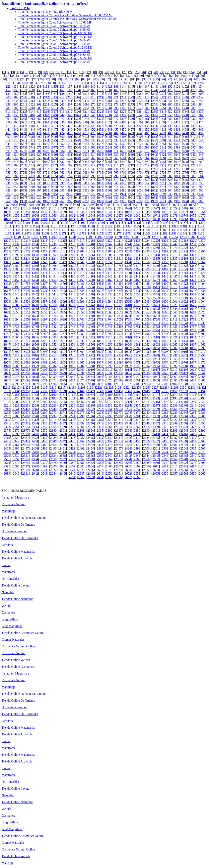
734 (62, 169)
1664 (146, 312)
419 (39, 126)
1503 (81, 287)
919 (85, 194)
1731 (156, 323)
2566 (146, 459)
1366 (35, 266)
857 (8, 187)
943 (70, 198)
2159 (44, 395)
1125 (45, 226)
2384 (91, 431)
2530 (16, 456)
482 (124, 133)
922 (108, 194)
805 (8, 180)
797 (147, 176)
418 (31, 126)
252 (155, 101)
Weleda (6, 606)
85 (96, 79)
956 (170, 198)
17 (88, 72)
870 (108, 187)
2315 (63, 420)
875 (147, 187)
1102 (36, 223)
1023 (118, 208)
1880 (109, 348)
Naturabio (8, 592)
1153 (100, 230)
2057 (118, 377)
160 (47, 90)
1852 (53, 345)
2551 (7, 459)
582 (93, 147)
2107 (174, 384)
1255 (25, 248)
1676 (53, 316)
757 (39, 173)
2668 (137, 477)
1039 (63, 212)
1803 (7, 337)
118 (123, 83)
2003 (26, 370)
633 (85, 155)
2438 (184, 438)
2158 (35, 395)
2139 (63, 391)
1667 (174, 312)
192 (93, 94)
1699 (63, 319)
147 (147, 87)
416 (16, 126)
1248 (165, 244)
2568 (165, 459)
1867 (193, 345)
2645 (63, 474)
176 (170, 90)
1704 (109, 319)
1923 (100, 355)
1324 (53, 259)
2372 (184, 427)
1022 (109, 208)
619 (178, 151)
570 (201, 144)
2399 (26, 434)
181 (8, 94)
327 (131, 112)
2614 (183, 466)
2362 (91, 427)
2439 (193, 438)
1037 (44, 212)
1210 (16, 241)
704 (31, 165)
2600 (53, 466)
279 (162, 104)
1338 (184, 259)
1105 (64, 223)
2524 (165, 452)
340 (31, 115)
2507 (7, 452)
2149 (156, 391)
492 (201, 133)
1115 (155, 223)
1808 (53, 337)
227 (162, 97)
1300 (35, 255)
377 (116, 119)
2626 (91, 470)
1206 (183, 237)
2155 (7, 395)
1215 (63, 241)
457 (131, 130)
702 (16, 165)
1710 (165, 319)
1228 (183, 241)
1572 (109, 298)
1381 (174, 266)
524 (47, 140)
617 (162, 151)
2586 (128, 463)
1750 (128, 327)
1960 (35, 362)
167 (101, 90)
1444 (146, 276)
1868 (202, 345)
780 (16, 176)
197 (131, 94)
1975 (174, 362)
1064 (91, 216)
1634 (72, 309)
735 (70, 169)
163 (70, 90)
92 (139, 79)
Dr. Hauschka (10, 579)
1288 (128, 251)
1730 (146, 323)
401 (101, 122)
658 (78, 158)
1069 (137, 216)
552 (62, 144)
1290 (146, 251)
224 (139, 97)
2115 (44, 388)
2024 (16, 373)
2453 (118, 441)
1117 (173, 223)
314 (31, 112)
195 (116, 94)
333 (178, 112)
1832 (72, 341)
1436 (72, 276)
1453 (25, 280)
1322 (35, 259)
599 (24, 151)
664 (124, 158)
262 (31, 104)
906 (185, 190)
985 (193, 201)
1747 (100, 327)
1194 (72, 237)
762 (78, 173)
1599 (156, 302)
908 (201, 190)
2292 (53, 416)
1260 (72, 248)
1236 (53, 244)
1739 (25, 327)
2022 (202, 370)
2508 (16, 452)
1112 (128, 223)
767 (116, 173)
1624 (183, 305)
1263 (100, 248)
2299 (118, 416)
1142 (201, 226)
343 (54, 115)
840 (78, 183)
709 (70, 165)
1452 (16, 280)
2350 (184, 423)
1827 (25, 341)
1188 (17, 237)
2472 (91, 445)
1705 (118, 319)
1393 (81, 269)
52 (98, 76)
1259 (63, 248)
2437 (174, 438)
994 (61, 205)
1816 (128, 337)
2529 (7, 456)
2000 (202, 366)
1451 (7, 280)
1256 (35, 248)
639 (131, 155)
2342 (109, 423)
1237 (63, 244)
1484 (109, 284)
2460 (184, 441)
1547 (81, 294)
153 (193, 87)
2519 (118, 452)
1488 (146, 284)
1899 (81, 352)
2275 (100, 413)
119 (131, 83)
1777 (174, 330)
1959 (25, 362)
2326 (165, 420)
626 (31, 155)
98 (175, 79)
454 (108, 130)
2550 (202, 456)
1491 (174, 284)
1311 (137, 255)
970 (78, 201)
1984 (53, 366)
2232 (109, 405)
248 (124, 101)
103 (9, 83)
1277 (25, 251)
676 (16, 162)
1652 (35, 312)
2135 (25, 391)
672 (185, 158)
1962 (53, 362)
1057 (25, 216)
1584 (16, 302)
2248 (53, 409)
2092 (35, 384)
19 (100, 72)
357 (162, 115)
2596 (16, 466)
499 (54, 137)
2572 (202, 459)
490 (185, 133)
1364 (16, 266)
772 (155, 173)
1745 (81, 327)
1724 (91, 323)
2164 (91, 395)
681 (54, 162)
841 (85, 183)
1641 (137, 309)
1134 (127, 226)
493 (8, 137)
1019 (81, 208)
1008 (182, 205)
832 (16, 183)
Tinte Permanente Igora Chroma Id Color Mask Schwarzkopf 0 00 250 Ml (65, 15)
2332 (16, 423)
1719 (44, 323)
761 (70, 173)
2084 (165, 380)
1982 (35, 366)
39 (19, 76)
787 (70, 176)
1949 (137, 359)
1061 (63, 216)
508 (124, 137)
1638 (109, 309)
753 (8, 173)
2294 (72, 416)
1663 (137, 312)
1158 (146, 230)
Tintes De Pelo (20, 8)
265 (54, 104)
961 (8, 201)
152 (185, 87)
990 (30, 205)
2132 (202, 388)
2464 (16, 445)
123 (162, 83)
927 (147, 194)
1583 (7, 302)
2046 (16, 377)
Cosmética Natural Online (18, 646)
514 (170, 137)
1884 (146, 348)
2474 (109, 445)
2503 (174, 448)
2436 (165, 438)
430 (124, 126)
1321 (25, 259)
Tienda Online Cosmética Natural (23, 633)
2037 (137, 373)
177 (178, 90)
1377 (137, 266)
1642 (146, 309)
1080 (35, 219)
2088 (202, 380)
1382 (184, 266)
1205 (174, 237)
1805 (26, 337)
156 (16, 90)
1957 (7, 362)
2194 (165, 398)
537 (147, 140)
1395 (100, 269)
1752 (146, 327)
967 (54, 201)
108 (47, 83)
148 (155, 87)
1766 (72, 330)
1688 (165, 316)
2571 (193, 459)
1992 (128, 366)
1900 (91, 352)
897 (116, 190)
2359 (63, 427)
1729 (137, 323)
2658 (184, 474)
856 (201, 183)
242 (78, 101)
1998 (184, 366)
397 (70, 122)
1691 (193, 316)
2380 (53, 431)
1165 (8, 233)
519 (8, 140)
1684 (128, 316)
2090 (16, 384)
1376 (128, 266)
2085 (174, 380)
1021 (100, 208)
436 (170, 126)
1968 (109, 362)
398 (78, 122)
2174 (184, 395)
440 (201, 126)
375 (101, 119)
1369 (63, 266)
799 (162, 176)
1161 (173, 230)
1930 (165, 355)
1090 (128, 219)
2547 (174, 456)
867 (85, 187)
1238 (72, 244)
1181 (155, 233)
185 (39, 94)
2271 (63, 413)
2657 (174, 474)
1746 (91, 327)
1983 (44, 366)
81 (72, 79)
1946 (109, 359)
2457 (156, 441)
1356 (146, 262)
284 (201, 104)
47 (68, 76)
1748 (109, 327)
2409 (118, 434)
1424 (165, 273)
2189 (118, 398)
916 (62, 194)
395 (54, 122)
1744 (72, 327)
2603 (81, 466)
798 (155, 176)
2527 (193, 452)
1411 (44, 273)
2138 (53, 391)
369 (54, 119)
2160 (53, 395)
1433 (44, 276)
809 (39, 180)
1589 (63, 302)
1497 (26, 287)
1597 (137, 302)
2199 (7, 402)
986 (201, 201)
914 (47, 194)
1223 (137, 241)
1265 (118, 248)
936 (16, 198)
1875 (63, 348)
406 (139, 122)
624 (16, 155)
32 (180, 72)
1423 (156, 273)
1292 (165, 251)
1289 (137, 251)
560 (124, 144)
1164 (201, 230)
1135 (137, 226)
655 (54, 158)
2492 (72, 448)
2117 (62, 388)
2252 (91, 409)
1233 (25, 244)
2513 (63, 452)
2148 (146, 391)
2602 (72, 466)
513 (162, 137)
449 (70, 130)
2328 (183, 420)
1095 (174, 219)
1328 (91, 259)
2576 (35, 463)
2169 (137, 395)
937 (24, 198)
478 (93, 133)
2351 (193, 423)
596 (201, 147)
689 (116, 162)
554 (78, 144)
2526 (183, 452)
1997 (174, 366)
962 (16, 201)
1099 (9, 223)
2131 (192, 388)
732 (47, 169)
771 (147, 173)
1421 (137, 273)
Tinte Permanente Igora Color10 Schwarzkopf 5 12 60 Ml (55, 47)
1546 (72, 294)
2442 (16, 441)
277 (147, 104)
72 (17, 79)
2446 (53, 441)
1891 (7, 352)
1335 (156, 259)
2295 (81, 416)
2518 (109, 452)
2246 (35, 409)
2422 (35, 438)
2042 (184, 373)
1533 (156, 291)
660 (93, 158)
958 (185, 198)
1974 (165, 362)
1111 (119, 223)
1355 (137, 262)
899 (131, 190)
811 (54, 180)
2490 (53, 448)
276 (139, 104)
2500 (146, 448)
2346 (146, 423)
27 (149, 72)
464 (185, 130)
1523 (63, 291)
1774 (146, 330)
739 (101, 169)
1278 (35, 251)
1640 (128, 309)
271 (101, 104)
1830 (53, 341)
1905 (137, 352)
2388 (128, 431)
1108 (91, 223)
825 (162, 180)
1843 (174, 341)
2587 (137, 463)
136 (62, 87)
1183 (173, 233)
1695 (26, 319)
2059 (137, 377)
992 (46, 205)
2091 (26, 384)
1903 (118, 352)
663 (116, 158)
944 (78, 198)
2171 (156, 395)
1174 (91, 233)
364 (16, 119)
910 (16, 194)
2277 (118, 413)
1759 (7, 330)
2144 (109, 391)
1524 (72, 291)
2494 (91, 448)
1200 (127, 237)
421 (54, 126)
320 (77, 112)
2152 (184, 391)
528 (78, 140)
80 (65, 79)
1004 (145, 205)
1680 (91, 316)
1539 (7, 294)
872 (124, 187)
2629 (118, 470)
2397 (7, 434)
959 (193, 198)
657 (70, 158)
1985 (63, 366)
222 (124, 97)
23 (125, 72)
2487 (25, 448)
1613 (81, 305)
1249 (174, 244)
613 (131, 151)
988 (15, 205)
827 (178, 180)
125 (177, 83)
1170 (54, 233)
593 (178, 147)
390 (16, 122)
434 (155, 126)
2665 (109, 477)
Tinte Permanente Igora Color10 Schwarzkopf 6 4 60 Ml (54, 62)
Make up (7, 863)
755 (24, 173)
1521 (44, 291)
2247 (44, 409)
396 (62, 122)
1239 (81, 244)
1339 (193, 259)
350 (108, 115)
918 (77, 194)
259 (8, 104)
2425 (63, 438)
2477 (137, 445)
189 (70, 94)
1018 (72, 208)
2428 (91, 438)
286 (16, 108)
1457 (63, 280)
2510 (35, 452)
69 (202, 76)
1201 (136, 237)
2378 (35, 431)
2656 (165, 474)
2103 (137, 384)
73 (23, 79)
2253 (100, 409)
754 (16, 173)
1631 (44, 309)
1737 (7, 327)
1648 (202, 309)
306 (170, 108)
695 (162, 162)
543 (193, 140)
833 (24, 183)
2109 (193, 384)
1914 (16, 355)
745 (147, 169)
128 (200, 83)
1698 (53, 319)
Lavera (6, 565)
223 (131, 97)
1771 (118, 330)
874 (139, 187)
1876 (72, 348)
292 (62, 108)
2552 (16, 459)
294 (78, 108)
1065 (100, 216)
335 (193, 112)
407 (147, 122)
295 (85, 108)
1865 (174, 345)
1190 (35, 237)
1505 (100, 287)
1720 (53, 323)
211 (39, 97)
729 (24, 169)
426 (93, 126)
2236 (146, 405)
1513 (174, 287)
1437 (81, 276)
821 (131, 180)
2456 (146, 441)
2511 (44, 452)
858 (16, 187)
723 (178, 165)
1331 (118, 259)
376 (108, 119)
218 (93, 97)
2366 (128, 427)
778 (201, 173)
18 (94, 72)
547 (24, 144)
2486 (16, 448)
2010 (91, 370)
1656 (72, 312)
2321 (118, 420)
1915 (25, 355)
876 (155, 187)
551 (54, 144)
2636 (184, 470)
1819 (156, 337)
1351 (100, 262)
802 (185, 176)
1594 (109, 302)
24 (131, 72)
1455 (44, 280)
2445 (44, 441)
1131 (100, 226)
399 (85, 122)
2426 (72, 438)
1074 (184, 216)
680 (47, 162)
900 (139, 190)
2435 (156, 438)
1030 (183, 208)
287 (24, 108)
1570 (91, 298)
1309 (118, 255)
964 (31, 201)
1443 (137, 276)
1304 (72, 255)
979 (147, 201)
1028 (165, 208)
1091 (137, 219)
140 (93, 87)
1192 (53, 237)
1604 (202, 302)
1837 (118, 341)
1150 (72, 230)
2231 (100, 405)
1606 (16, 305)
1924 (109, 355)
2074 (72, 380)
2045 (7, 377)
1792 (109, 334)
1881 (118, 348)
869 (101, 187)
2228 (72, 405)
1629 (25, 309)
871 (116, 187)
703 (24, 165)
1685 (137, 316)
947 (101, 198)
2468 (53, 445)
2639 (7, 474)
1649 (7, 312)
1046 (128, 212)
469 (24, 133)
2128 (164, 388)
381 (147, 119)
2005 (44, 370)
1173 (81, 233)
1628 (16, 309)
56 (123, 76)
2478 (146, 445)
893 (85, 190)
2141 (81, 391)
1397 (118, 269)
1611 (63, 305)
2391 (156, 431)
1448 (184, 276)
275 (131, 104)
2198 (202, 398)
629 (54, 155)
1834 (91, 341)
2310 (16, 420)
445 (39, 130)
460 (155, 130)
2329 (193, 420)
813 (70, 180)
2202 (35, 402)
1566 (53, 298)
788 (78, 176)
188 (62, 94)
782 (31, 176)
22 (119, 72)
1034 (16, 212)
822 (139, 180)
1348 (72, 262)
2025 (25, 373)
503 (85, 137)
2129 (174, 388)
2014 (128, 370)
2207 (81, 402)
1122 (17, 226)
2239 (174, 405)
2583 (100, 463)
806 (16, 180)
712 (93, 165)
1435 (63, 276)
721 (162, 165)
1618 (128, 305)
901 (147, 190)
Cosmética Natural (14, 504)
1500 (53, 287)
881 (193, 187)
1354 (128, 262)
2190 (128, 398)
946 (93, 198)
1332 (128, 259)
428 (108, 126)
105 (24, 83)
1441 (118, 276)
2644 (53, 474)
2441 (7, 441)
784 (47, 176)
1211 (25, 241)
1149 (63, 230)
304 (155, 108)
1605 (7, 305)
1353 (118, 262)
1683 (118, 316)
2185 (81, 398)
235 (24, 101)
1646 (184, 309)
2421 (25, 438)
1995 (156, 366)
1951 (156, 359)
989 (23, 205)
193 (101, 94)
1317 (193, 255)
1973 (156, 362)
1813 (100, 337)
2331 (7, 423)
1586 (35, 302)
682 (62, 162)
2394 (184, 431)
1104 (55, 223)
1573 (118, 298)
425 (85, 126)
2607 (118, 466)
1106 (73, 223)
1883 (137, 348)
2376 (16, 431)
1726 (109, 323)
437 (178, 126)
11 (51, 72)
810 (47, 180)
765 (101, 173)
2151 (174, 391)
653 (39, 158)
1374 (109, 266)
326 (124, 112)
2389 (137, 431)
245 (101, 101)
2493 (81, 448)
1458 (72, 280)
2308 (202, 416)
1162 (183, 230)
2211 (118, 402)
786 (62, 176)
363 (8, 119)
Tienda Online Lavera (16, 585)
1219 (100, 241)
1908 (165, 352)
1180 (146, 233)
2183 (63, 398)
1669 (193, 312)
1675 (44, 316)
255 (178, 101)
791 (101, 176)
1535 (174, 291)
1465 (137, 280)
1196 (90, 237)
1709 (156, 319)
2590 (165, 463)
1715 (7, 323)
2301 (137, 416)
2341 (100, 423)
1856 (91, 345)
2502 (165, 448)
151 (178, 87)
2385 (100, 431)
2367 (137, 427)
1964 (72, 362)
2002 (16, 370)
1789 (81, 334)
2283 (174, 413)
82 (78, 79)
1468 (165, 280)
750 (185, 169)
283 (193, 104)
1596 (128, 302)
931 (178, 194)
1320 (16, 259)
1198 (109, 237)
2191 (137, 398)
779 (8, 176)
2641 (25, 474)
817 (101, 180)
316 (47, 112)
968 (62, 201)
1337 (174, 259)
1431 (25, 276)
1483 (100, 284)
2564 (128, 459)
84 (90, 79)
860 (31, 187)
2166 (109, 395)
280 (170, 104)
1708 (146, 319)
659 (85, 158)
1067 (118, 216)
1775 (156, 330)
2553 (25, 459)
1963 (63, 362)
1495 (7, 287)
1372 (91, 266)
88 (114, 79)
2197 (193, 398)
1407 (7, 273)
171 (131, 90)
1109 (101, 223)
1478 (53, 284)
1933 (193, 355)
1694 (16, 319)
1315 (174, 255)
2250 (72, 409)
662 (108, 158)
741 (116, 169)
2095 (63, 384)
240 (62, 101)
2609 (137, 466)
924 (124, 194)
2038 (146, 373)
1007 (173, 205)
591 (162, 147)
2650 (109, 474)
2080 (128, 380)
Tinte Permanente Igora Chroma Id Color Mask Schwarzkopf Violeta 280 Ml (67, 19)
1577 (156, 298)
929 (162, 194)
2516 (91, 452)
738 (93, 169)
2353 (7, 427)
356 (155, 115)
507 (116, 137)
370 (62, 119)
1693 (7, 319)
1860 (128, 345)
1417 (100, 273)
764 (93, 173)
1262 (91, 248)
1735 (193, 323)
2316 (72, 420)
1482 (91, 284)
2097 (81, 384)
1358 (165, 262)
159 (39, 90)
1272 (184, 248)
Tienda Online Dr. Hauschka (20, 538)
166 (93, 90)
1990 (109, 366)
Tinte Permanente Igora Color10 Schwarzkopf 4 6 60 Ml (54, 30)
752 (201, 169)
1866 (184, 345)
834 (31, 183)
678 (31, 162)
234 (16, 101)
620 (185, 151)
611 (116, 151)
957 (178, 198)
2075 (81, 380)
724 (185, 165)
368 (47, 119)
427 (101, 126)
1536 (184, 291)
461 (162, 130)
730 (31, 169)
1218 (91, 241)
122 (154, 83)
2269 (44, 413)
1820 (165, 337)
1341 (7, 262)
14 (70, 72)
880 (185, 187)
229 (178, 97)
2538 (91, 456)
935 (8, 198)
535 (131, 140)
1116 (164, 223)
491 (193, 133)
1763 (44, 330)
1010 (201, 205)
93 (145, 79)
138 (78, 87)
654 (47, 158)
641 (147, 155)
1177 (118, 233)
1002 (127, 205)
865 (70, 187)
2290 (35, 416)
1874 (53, 348)
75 (35, 79)
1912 (202, 352)
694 (155, 162)
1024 (128, 208)
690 (124, 162)
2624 (72, 470)
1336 (165, 259)
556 (93, 144)
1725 (100, 323)
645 (178, 155)
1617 (118, 305)
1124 (36, 226)
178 (185, 90)
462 (170, 130)
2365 (118, 427)
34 (192, 72)
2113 (26, 388)
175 (162, 90)
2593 (193, 463)
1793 (118, 334)
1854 (72, 345)
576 (47, 147)
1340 (202, 259)
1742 (53, 327)
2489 (44, 448)
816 (93, 180)
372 (78, 119)
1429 (7, 276)
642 (155, 155)
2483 (193, 445)
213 (54, 97)
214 (62, 97)
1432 (35, 276)
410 (170, 122)
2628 (109, 470)
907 (193, 190)
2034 (109, 373)
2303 (156, 416)
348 (93, 115)
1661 (118, 312)
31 (174, 72)
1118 (182, 223)
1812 (91, 337)
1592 (91, 302)
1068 (128, 216)
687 (101, 162)
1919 (63, 355)
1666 (165, 312)
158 (31, 90)
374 (93, 119)
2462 (202, 441)
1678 (72, 316)
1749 (118, 327)
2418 (202, 434)
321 (85, 112)
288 (31, 108)
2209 (100, 402)
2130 (183, 388)
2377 (25, 431)
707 (54, 165)
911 (23, 194)
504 (93, 137)
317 (54, 112)
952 (139, 198)
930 (170, 194)
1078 (16, 219)
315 (39, 112)
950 (124, 198)
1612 (72, 305)
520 (16, 140)
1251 (193, 244)
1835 (100, 341)
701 (8, 165)
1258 (53, 248)
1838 (128, 341)
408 (155, 122)
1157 (137, 230)
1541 (25, 294)
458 (139, 130)
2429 (100, 438)
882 (201, 187)
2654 (146, 474)
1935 (7, 359)
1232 (16, 244)
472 (47, 133)
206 (201, 94)
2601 (63, 466)
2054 (91, 377)
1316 (183, 255)
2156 (16, 395)
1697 (44, 319)
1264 (109, 248)
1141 (192, 226)
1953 (174, 359)
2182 (53, 398)
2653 (137, 474)
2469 (63, 445)
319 (70, 112)
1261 (81, 248)
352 (124, 115)
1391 (63, 269)
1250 (184, 244)
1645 (174, 309)
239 (54, 101)
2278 (128, 413)
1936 (16, 359)
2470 (72, 445)
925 (131, 194)
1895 (44, 352)
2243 (7, 409)
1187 (7, 237)
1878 (91, 348)
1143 (8, 230)
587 (131, 147)
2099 (100, 384)
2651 (118, 474)
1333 (137, 259)
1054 (202, 212)
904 (170, 190)
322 (93, 112)
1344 (35, 262)
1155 (118, 230)
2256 (128, 409)
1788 (72, 334)
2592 (184, 463)
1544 (53, 294)
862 (47, 187)
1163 (192, 230)
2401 (44, 434)
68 (196, 76)
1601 (174, 302)
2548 (184, 456)
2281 (156, 413)
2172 (165, 395)
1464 (128, 280)
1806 (35, 337)
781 (24, 176)
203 (178, 94)
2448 (72, 441)
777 (193, 173)
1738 (16, 327)
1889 (193, 348)
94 (151, 79)
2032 (91, 373)
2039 (156, 373)
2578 (53, 463)
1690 (184, 316)
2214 (146, 402)
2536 (72, 456)
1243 (118, 244)
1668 (184, 312)
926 (139, 194)
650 (16, 158)
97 (169, 79)
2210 (109, 402)
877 (162, 187)
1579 (174, 298)
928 (155, 194)
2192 (146, 398)
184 (31, 94)
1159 (155, 230)
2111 (7, 388)
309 (193, 108)
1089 (118, 219)
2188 (109, 398)
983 (178, 201)
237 (39, 101)
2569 (174, 459)
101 (196, 79)
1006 (164, 205)
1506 (109, 287)
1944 (91, 359)
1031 (193, 208)
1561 (7, 298)
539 (162, 140)
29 (162, 72)
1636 (91, 309)
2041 (174, 373)
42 (37, 76)
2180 (35, 398)
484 (139, 133)
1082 (53, 219)
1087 (100, 219)
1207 (192, 237)
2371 (174, 427)
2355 (25, 427)
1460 (91, 280)
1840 (146, 341)
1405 (193, 269)
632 (78, 155)
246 (108, 101)
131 (24, 87)
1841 (156, 341)
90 (127, 79)
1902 (109, 352)
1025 (137, 208)
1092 (146, 219)
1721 (63, 323)
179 (193, 90)
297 (101, 108)
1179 (137, 233)
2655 (156, 474)
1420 (128, 273)
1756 (184, 327)
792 (108, 176)
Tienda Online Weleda (16, 660)
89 (120, 79)
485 (147, 133)
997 (84, 205)
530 (93, 140)
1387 (25, 269)
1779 (193, 330)
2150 (165, 391)
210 (31, 97)
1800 (184, 334)
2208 (91, 402)
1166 (17, 233)
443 (24, 130)
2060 (146, 377)
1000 (108, 205)
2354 (16, 427)
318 (62, 112)
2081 (137, 380)
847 (131, 183)
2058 (128, 377)
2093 (44, 384)
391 (24, 122)
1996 (165, 366)
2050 (53, 377)
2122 (108, 388)
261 (24, 104)
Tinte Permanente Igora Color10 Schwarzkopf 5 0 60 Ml (54, 40)
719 (147, 165)
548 (31, 144)
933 (193, 194)
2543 (137, 456)
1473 (7, 284)
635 (101, 155)
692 (139, 162)
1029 (174, 208)
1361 (193, 262)
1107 (82, 223)
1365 (25, 266)
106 (32, 83)
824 (155, 180)
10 (45, 72)
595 (193, 147)
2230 (91, 405)
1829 (44, 341)
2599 (44, 466)
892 (78, 190)
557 (101, 144)
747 (162, 169)
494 (16, 137)
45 (56, 76)
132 (31, 87)
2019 (174, 370)
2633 (156, 470)
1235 (44, 244)
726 (201, 165)
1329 (100, 259)
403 (116, 122)
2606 (109, 466)
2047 (25, 377)
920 (93, 194)
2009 (81, 370)
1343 (25, 262)
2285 (193, 413)
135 (54, 87)
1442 (128, 276)
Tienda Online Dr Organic (18, 524)
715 (116, 165)
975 (116, 201)
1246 (146, 244)
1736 (202, 323)
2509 (26, 452)
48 (74, 76)
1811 (81, 337)
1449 (193, 276)
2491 (63, 448)
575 (39, 147)
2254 (109, 409)
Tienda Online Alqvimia (17, 558)
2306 (184, 416)
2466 (35, 445)
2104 (146, 384)
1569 (81, 298)
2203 (44, 402)
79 (59, 79)
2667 (128, 477)
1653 (44, 312)
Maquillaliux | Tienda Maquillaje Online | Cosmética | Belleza (45, 4)
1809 (63, 337)
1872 (35, 348)
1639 (118, 309)
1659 (100, 312)
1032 (202, 208)
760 (62, 173)
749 (178, 169)
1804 (16, 337)
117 (116, 83)
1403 (174, 269)
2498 (128, 448)
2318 (91, 420)
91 (133, 79)
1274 (202, 248)
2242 (202, 405)
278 (155, 104)
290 (47, 108)
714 (108, 165)
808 (31, 180)
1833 (81, 341)
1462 (109, 280)
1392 (72, 269)
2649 (100, 474)
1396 (109, 269)
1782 (16, 334)
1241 (100, 244)
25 (137, 72)
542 (185, 140)
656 (62, 158)
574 (31, 147)
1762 (35, 330)
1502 (72, 287)
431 (131, 126)
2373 (193, 427)
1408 (16, 273)
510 (139, 137)
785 (54, 176)
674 (201, 158)
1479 (63, 284)
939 (39, 198)
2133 (7, 391)
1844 (184, 341)
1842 (165, 341)
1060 (53, 216)
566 (170, 144)
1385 (7, 269)
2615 (193, 466)
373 (85, 119)
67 (190, 76)
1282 (72, 251)
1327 (81, 259)
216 (77, 97)
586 (124, 147)
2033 (100, 373)
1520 (35, 291)
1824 (202, 337)
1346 (53, 262)
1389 (44, 269)
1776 (165, 330)
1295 (193, 251)
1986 (72, 366)
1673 (25, 316)
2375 (7, 431)
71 (10, 79)
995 (69, 205)
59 (141, 76)
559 (116, 144)
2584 (109, 463)
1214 (53, 241)
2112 (16, 388)
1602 (184, 302)
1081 (44, 219)
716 (124, 165)
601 (39, 151)
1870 (16, 348)
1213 (44, 241)
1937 (25, 359)
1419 (118, 273)
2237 (156, 405)
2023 (7, 373)
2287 (7, 416)
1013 (25, 208)
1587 (44, 302)
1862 (146, 345)
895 (101, 190)
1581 (193, 298)
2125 (136, 388)
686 (93, 162)
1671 (7, 316)
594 (185, 147)
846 (124, 183)
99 (182, 79)
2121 (99, 388)
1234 (35, 244)
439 (193, 126)
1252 (202, 244)
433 (147, 126)
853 (178, 183)
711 (85, 165)
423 (70, 126)
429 (116, 126)
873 (131, 187)
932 (185, 194)
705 (39, 165)
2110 (202, 384)
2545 (156, 456)
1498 (35, 287)
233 (8, 101)
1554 (146, 294)
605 (70, 151)
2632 (146, 470)
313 (24, 112)
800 (170, 176)
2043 (193, 373)
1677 (63, 316)
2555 (44, 459)
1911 (193, 352)
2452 (109, 441)
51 (92, 76)
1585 (25, 302)
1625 (193, 305)
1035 (25, 212)
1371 (81, 266)
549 (39, 144)
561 (131, 144)
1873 (44, 348)
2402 (53, 434)
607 (85, 151)
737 (85, 169)
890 (62, 190)
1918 (53, 355)
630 (62, 155)
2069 (25, 380)
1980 (16, 366)
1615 (100, 305)
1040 (72, 212)
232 (201, 97)
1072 (165, 216)
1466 (146, 280)
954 (155, 198)
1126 (54, 226)
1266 (128, 248)
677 (24, 162)
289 (39, 108)
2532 (35, 456)
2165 (100, 395)
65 (178, 76)
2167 (118, 395)
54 (111, 76)
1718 (35, 323)
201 (162, 94)
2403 (63, 434)
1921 (81, 355)
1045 (118, 212)
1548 (91, 294)
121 (146, 83)
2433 (137, 438)
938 (31, 198)
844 (108, 183)
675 (8, 162)
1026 (146, 208)
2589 (156, 463)
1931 (174, 355)
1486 (128, 284)
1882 (128, 348)
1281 (63, 251)
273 (116, 104)
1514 (183, 287)
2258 (146, 409)
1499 (44, 287)
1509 (137, 287)
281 (178, 104)
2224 (35, 405)
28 (155, 72)
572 (16, 147)
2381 (63, 431)
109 (55, 83)
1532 (146, 291)
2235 (137, 405)
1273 (193, 248)
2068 (16, 380)
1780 (202, 330)
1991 (118, 366)
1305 (81, 255)
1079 (25, 219)
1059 (44, 216)
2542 (128, 456)
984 (185, 201)
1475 (25, 284)
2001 (7, 370)
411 (178, 122)
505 (101, 137)
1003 (136, 205)
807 (24, 180)
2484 (202, 445)
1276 (16, 251)
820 (124, 180)
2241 (193, 405)
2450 (91, 441)
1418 (109, 273)
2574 (16, 463)
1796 (146, 334)
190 (78, 94)
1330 (109, 259)
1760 (16, 330)
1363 (7, 266)
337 (8, 115)
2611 (156, 466)
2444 (35, 441)
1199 (118, 237)
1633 (63, 309)
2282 (165, 413)
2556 (53, 459)
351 (116, 115)
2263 (193, 409)
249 (131, 101)
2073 (63, 380)
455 (116, 130)
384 (170, 119)
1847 (7, 345)
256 (185, 101)
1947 (118, 359)
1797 (156, 334)
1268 (146, 248)
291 (54, 108)
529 (85, 140)
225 (147, 97)
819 (116, 180)
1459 (81, 280)
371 (70, 119)
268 (78, 104)
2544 (146, 456)
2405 (81, 434)
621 (193, 151)
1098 (202, 219)
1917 (44, 355)
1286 (109, 251)
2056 (109, 377)
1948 (128, 359)
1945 (100, 359)
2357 (44, 427)
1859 (118, 345)
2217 (174, 402)
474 (62, 133)
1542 (35, 294)
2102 (128, 384)
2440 (202, 438)
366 (31, 119)
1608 (35, 305)
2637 (193, 470)
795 (131, 176)
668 (155, 158)
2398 (16, 434)
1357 (156, 262)
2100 (109, 384)
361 (193, 115)
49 (80, 76)
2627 (100, 470)
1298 (16, 255)
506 (108, 137)
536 (139, 140)
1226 (165, 241)
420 (47, 126)
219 (101, 97)
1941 (63, 359)
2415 (174, 434)
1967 (100, 362)
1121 (8, 226)
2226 (53, 405)
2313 (44, 420)
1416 (91, 273)
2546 (165, 456)
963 (24, 201)
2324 (146, 420)
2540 (109, 456)
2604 (91, 466)
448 (62, 130)
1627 (7, 309)
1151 (81, 230)
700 (201, 162)
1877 (81, 348)
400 (93, 122)
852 (170, 183)
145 (131, 87)
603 (54, 151)
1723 (81, 323)
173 (147, 90)
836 (47, 183)
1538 (202, 291)
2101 (118, 384)
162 (62, 90)
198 (139, 94)
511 (147, 137)
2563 (118, 459)
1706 (128, 319)
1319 (7, 259)
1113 (137, 223)
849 (147, 183)
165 (85, 90)
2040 (165, 373)
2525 (174, 452)
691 (131, 162)
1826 (16, 341)
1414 (72, 273)
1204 (164, 237)
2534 (53, 456)
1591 (81, 302)
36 (204, 72)
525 (54, 140)
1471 (193, 280)
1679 (81, 316)
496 (31, 137)
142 (108, 87)
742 (124, 169)
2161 (63, 395)
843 (101, 183)
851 (162, 183)
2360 (72, 427)
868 (93, 187)
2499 (137, 448)
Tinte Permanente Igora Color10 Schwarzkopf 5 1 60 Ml (54, 44)
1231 (7, 244)
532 (108, 140)
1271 (174, 248)
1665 (156, 312)
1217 (81, 241)
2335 (44, 423)
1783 (25, 334)
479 (101, 133)
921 (101, 194)
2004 (35, 370)
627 (39, 155)
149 (162, 87)
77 (47, 79)
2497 (118, 448)
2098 (91, 384)
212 (47, 97)
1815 (118, 337)
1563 (25, 298)
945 (85, 198)
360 (185, 115)
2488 (35, 448)
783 (39, 176)
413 (193, 122)
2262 (184, 409)
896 (108, 190)
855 (193, 183)
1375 (118, 266)
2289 (25, 416)
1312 (146, 255)
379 (131, 119)
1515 (193, 287)
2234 (128, 405)
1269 (156, 248)
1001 (117, 205)
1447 (174, 276)
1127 (63, 226)
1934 (202, 355)
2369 (156, 427)
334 (185, 112)
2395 (193, 431)
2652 (128, 474)
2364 (109, 427)
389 (8, 122)
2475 (118, 445)
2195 (174, 398)
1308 (109, 255)
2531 (25, 456)
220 (108, 97)
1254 (16, 248)
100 (188, 79)
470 (31, 133)
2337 (63, 423)
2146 (128, 391)
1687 (156, 316)
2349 (174, 423)
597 (8, 151)
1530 (128, 291)
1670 (202, 312)
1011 (7, 208)
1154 (109, 230)
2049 (44, 377)
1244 (128, 244)
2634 (165, 470)
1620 (146, 305)
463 (178, 130)
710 (78, 165)
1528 (109, 291)
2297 (100, 416)
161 (54, 90)
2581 (81, 463)
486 (155, 133)
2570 (184, 459)
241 (70, 101)
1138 (164, 226)
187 (54, 94)
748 (170, 169)
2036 (128, 373)
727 (8, 169)
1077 (7, 219)
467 (8, 133)
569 (193, 144)
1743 (63, 327)
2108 (184, 384)
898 (124, 190)
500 (62, 137)
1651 (25, 312)
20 (106, 72)
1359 (174, 262)
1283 (81, 251)
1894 (35, 352)
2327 (174, 420)
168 (108, 90)
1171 (63, 233)
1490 (165, 284)
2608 (128, 466)
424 (78, 126)
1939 (44, 359)
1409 (26, 273)
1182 (164, 233)
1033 (7, 212)
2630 (128, 470)
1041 (81, 212)
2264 (202, 409)
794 (124, 176)
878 (170, 187)
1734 (184, 323)
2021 (193, 370)
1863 (156, 345)
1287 (118, 251)
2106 (165, 384)
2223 (25, 405)
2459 (174, 441)
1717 (25, 323)
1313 (156, 255)
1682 (109, 316)
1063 (81, 216)
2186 (91, 398)
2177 (7, 398)
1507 (118, 287)
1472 (202, 280)
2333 (25, 423)
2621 (44, 470)
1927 (137, 355)
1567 (63, 298)
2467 (44, 445)
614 (139, 151)
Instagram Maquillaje (15, 497)
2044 (202, 373)
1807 (44, 337)
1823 (193, 337)
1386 (16, 269)
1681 (100, 316)
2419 (7, 438)
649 (8, 158)
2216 (165, 402)
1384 (202, 266)
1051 (174, 212)
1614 (91, 305)
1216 (72, 241)
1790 (91, 334)
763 (85, 173)
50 (86, 76)
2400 (35, 434)
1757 (193, 327)
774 (170, 173)
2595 (7, 466)
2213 (137, 402)
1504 (91, 287)
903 (162, 190)
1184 (183, 233)
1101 (27, 223)
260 (16, 104)
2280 (146, 413)
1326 (72, 259)
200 (155, 94)
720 (155, 165)
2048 (35, 377)
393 (39, 122)
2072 (53, 380)
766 (108, 173)
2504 (184, 448)
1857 (100, 345)
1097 (193, 219)
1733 (174, 323)
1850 (35, 345)
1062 (72, 216)
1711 (174, 319)
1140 (183, 226)
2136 (35, 391)
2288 (16, 416)
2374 (202, 427)
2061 (156, 377)
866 (78, 187)
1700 (72, 319)
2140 (72, 391)
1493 (193, 284)
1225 (156, 241)
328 (139, 112)
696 (170, 162)
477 (85, 133)
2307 (193, 416)
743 (131, 169)
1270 (165, 248)
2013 (118, 370)
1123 (26, 226)
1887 (174, 348)
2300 (128, 416)
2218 (183, 402)
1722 (72, 323)
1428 (202, 273)
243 (85, 101)
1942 (72, 359)
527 (70, 140)
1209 (7, 241)
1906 (146, 352)
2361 (81, 427)
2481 (174, 445)
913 (39, 194)
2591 (174, 463)
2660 (202, 474)
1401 (156, 269)
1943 (81, 359)
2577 (44, 463)
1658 (91, 312)
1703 (100, 319)
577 (54, 147)
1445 (156, 276)
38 (13, 76)
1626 (202, 305)
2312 (35, 420)
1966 (91, 362)
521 (24, 140)
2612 (165, 466)
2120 (90, 388)
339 (24, 115)
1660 (109, 312)
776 (185, 173)
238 (47, 101)
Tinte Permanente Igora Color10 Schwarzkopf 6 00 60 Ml (55, 58)
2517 (100, 452)
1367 (44, 266)
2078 (109, 380)
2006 (53, 370)
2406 (91, 434)
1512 (165, 287)
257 (193, 101)
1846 (202, 341)
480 (108, 133)
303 (147, 108)
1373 (100, 266)
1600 (165, 302)
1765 (63, 330)
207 (8, 97)
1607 (26, 305)
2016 (146, 370)
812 (62, 180)
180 (201, 90)
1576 (146, 298)
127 (192, 83)
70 (4, 79)
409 (162, 122)
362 (201, 115)
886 (31, 190)
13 (64, 72)
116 (108, 83)
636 (108, 155)
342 (47, 115)
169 (116, 90)
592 (170, 147)
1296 (202, 251)
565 (162, 144)
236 (31, 101)
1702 (91, 319)
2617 (7, 470)
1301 (44, 255)
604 (62, 151)
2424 (53, 438)
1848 (16, 345)
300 (124, 108)
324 (108, 112)
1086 (91, 219)
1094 (165, 219)
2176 (202, 395)
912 (31, 194)
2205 (63, 402)
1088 (109, 219)
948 (108, 198)
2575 (25, 463)
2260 (165, 409)
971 (85, 201)
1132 (109, 226)
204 (185, 94)
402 (108, 122)
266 (62, 104)
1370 (72, 266)
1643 (156, 309)
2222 (16, 405)
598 (16, 151)
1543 (44, 294)
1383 (193, 266)
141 (101, 87)
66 (184, 76)
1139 (173, 226)
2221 (7, 405)
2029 (63, 373)
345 (70, 115)
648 (201, 155)
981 (162, 201)
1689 (174, 316)
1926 (128, 355)
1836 (109, 341)
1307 (100, 255)
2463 (7, 445)
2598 (35, 466)
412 (185, 122)
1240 (91, 244)
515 (178, 137)
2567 (156, 459)
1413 (63, 273)
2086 (184, 380)
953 (147, 198)
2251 (81, 409)
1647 (193, 309)
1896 (53, 352)
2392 (165, 431)
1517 (7, 291)
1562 (16, 298)
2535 (63, 456)
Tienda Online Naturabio (17, 599)
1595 (118, 302)
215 (70, 97)
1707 (137, 319)
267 (70, 104)
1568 (72, 298)
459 (147, 130)
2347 (156, 423)
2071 (44, 380)
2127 (155, 388)
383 (162, 119)
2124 (127, 388)
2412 (146, 434)
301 (131, 108)
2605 (100, 466)
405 (132, 122)
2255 (118, 409)
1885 (156, 348)
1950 (146, 359)
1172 (72, 233)
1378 (146, 266)
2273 (81, 413)
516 (185, 137)
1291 (156, 251)
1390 (53, 269)
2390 (146, 431)
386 (185, 119)
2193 (156, 398)
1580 (184, 298)
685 (85, 162)
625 (24, 155)
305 (162, 108)
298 (108, 108)
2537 (81, 456)
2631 (137, 470)
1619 (137, 305)
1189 (26, 237)
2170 (146, 395)
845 (116, 183)
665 (131, 158)
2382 (72, 431)
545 (8, 144)
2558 (72, 459)
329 (147, 112)
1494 (202, 284)
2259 (156, 409)
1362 (202, 262)
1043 (100, 212)
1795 (137, 334)
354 (139, 115)
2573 (7, 463)
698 (185, 162)
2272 (72, 413)
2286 (202, 413)
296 (93, 108)
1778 (184, 330)
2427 (81, 438)
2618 (16, 470)
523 (39, 140)
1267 (137, 248)
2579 (63, 463)
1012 (16, 208)
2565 (137, 459)
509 (132, 137)
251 (147, 101)
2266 (16, 413)
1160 (164, 230)
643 (162, 155)
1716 (16, 323)
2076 (91, 380)
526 (62, 140)
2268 (35, 413)
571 (8, 147)
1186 (201, 233)
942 (62, 198)
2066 (202, 377)
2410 (128, 434)
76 (41, 79)
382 (155, 119)
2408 (109, 434)
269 (85, 104)
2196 (184, 398)
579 (70, 147)
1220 (109, 241)
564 (155, 144)
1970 (128, 362)
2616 (202, 466)
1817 (137, 337)
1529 (118, 291)
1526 (91, 291)
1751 (137, 327)
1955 (193, 359)
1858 (109, 345)
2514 (72, 452)
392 (31, 122)
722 (170, 165)
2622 (53, 470)
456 (124, 130)
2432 (128, 438)
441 (8, 130)
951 (131, 198)
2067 (7, 380)
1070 (146, 216)
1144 (17, 230)
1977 (193, 362)
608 (93, 151)
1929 (156, 355)
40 (25, 76)
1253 (7, 248)
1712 (183, 319)
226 (155, 97)
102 (204, 79)
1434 (53, 276)
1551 (118, 294)
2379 (44, 431)
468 (16, 133)
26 (143, 72)
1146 (36, 230)
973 (101, 201)
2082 (146, 380)
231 (193, 97)
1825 (7, 341)
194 (108, 94)
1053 (193, 212)
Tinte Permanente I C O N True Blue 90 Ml (46, 12)
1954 (184, 359)
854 (185, 183)
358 (170, 115)
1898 (72, 352)
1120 (200, 223)
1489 (156, 284)
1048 (146, 212)
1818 (146, 337)
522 (31, 140)
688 (108, 162)
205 (193, 94)
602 (47, 151)
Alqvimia (8, 545)
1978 (202, 362)
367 (39, 119)
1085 (81, 219)
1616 (109, 305)
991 (38, 205)
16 (82, 72)
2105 (156, 384)
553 (70, 144)
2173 (174, 395)
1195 (81, 237)
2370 (165, 427)
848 (139, 183)
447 (54, 130)
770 (139, 173)
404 (124, 122)
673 (193, 158)
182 (16, 94)
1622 (165, 305)
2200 (16, 402)
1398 (128, 269)
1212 (35, 241)
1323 (44, 259)
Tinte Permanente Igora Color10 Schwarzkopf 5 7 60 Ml (54, 51)
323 (101, 112)
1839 (137, 341)
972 (93, 201)
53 (104, 76)
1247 (156, 244)
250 (139, 101)
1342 (16, 262)
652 (31, 158)
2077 (100, 380)
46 (62, 76)
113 (85, 83)
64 (172, 76)
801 (178, 176)
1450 (202, 276)
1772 (128, 330)
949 (116, 198)
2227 (63, 405)
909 (8, 194)
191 (85, 94)
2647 (81, 474)
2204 (53, 402)
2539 (100, 456)
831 (8, 183)
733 (54, 169)
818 (108, 180)
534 (124, 140)
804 (201, 176)
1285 (100, 251)
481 (116, 133)
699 (193, 162)
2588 (146, 463)
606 (78, 151)
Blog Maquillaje (12, 626)
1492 (184, 284)
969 (70, 201)
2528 (202, 452)
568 (185, 144)
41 (31, 76)
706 (47, 165)
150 (170, 87)
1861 (137, 345)
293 (70, 108)
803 (193, 176)
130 (16, 87)
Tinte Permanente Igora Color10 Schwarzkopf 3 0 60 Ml (54, 26)
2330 (202, 420)
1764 (53, 330)
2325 (156, 420)
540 (170, 140)
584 (108, 147)
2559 (81, 459)
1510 (146, 287)
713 (101, 165)
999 (100, 205)
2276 (109, 413)
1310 (128, 255)
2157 (25, 395)
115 (100, 83)
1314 (165, 255)
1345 (44, 262)
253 (162, 101)
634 (93, 155)
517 (193, 137)
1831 (63, 341)
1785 (44, 334)
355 (147, 115)
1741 (44, 327)
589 (147, 147)
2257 (137, 409)
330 (155, 112)
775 (178, 173)
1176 (109, 233)
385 (178, 119)
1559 (193, 294)
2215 (156, 402)
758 (47, 173)
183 (24, 94)
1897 (63, 352)
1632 (53, 309)
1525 (81, 291)
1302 (53, 255)
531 (101, 140)
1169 (45, 233)
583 (101, 147)
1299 (26, 255)
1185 (192, 233)
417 (24, 126)
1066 (109, 216)
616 (155, 151)
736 (78, 169)
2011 (100, 370)
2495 (100, 448)
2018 (165, 370)
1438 (91, 276)
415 (8, 126)
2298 (109, 416)
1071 (156, 216)
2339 (81, 423)
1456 (53, 280)
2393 (174, 431)
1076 (202, 216)
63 (166, 76)
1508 (128, 287)
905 (178, 190)
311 (8, 112)
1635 (81, 309)
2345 (137, 423)
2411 (137, 434)
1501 (63, 287)
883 (8, 190)
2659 (193, 474)
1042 (91, 212)
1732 (165, 323)
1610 (53, 305)
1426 (183, 273)
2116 (53, 388)
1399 (137, 269)
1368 (53, 266)
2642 (35, 474)
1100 (18, 223)
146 (139, 87)
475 (70, 133)
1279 (44, 251)
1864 (165, 345)
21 (112, 72)
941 (54, 198)
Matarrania (9, 572)
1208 (201, 237)
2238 (165, 405)
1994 (146, 366)
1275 (7, 251)
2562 (109, 459)
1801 (193, 334)
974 (108, 201)
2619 (25, 470)
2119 (81, 388)
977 (131, 201)
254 (170, 101)
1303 (63, 255)
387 (193, 119)
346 (78, 115)
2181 (44, 398)
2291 (44, 416)
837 (54, 183)
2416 (183, 434)
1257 (44, 248)
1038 (53, 212)
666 (139, 158)
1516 (202, 287)
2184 (72, 398)
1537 (193, 291)
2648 (91, 474)
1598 (146, 302)
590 (155, 147)
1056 (16, 216)
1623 (174, 305)
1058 (35, 216)
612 (124, 151)
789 (85, 176)
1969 (118, 362)
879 (178, 187)
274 (124, 104)
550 (47, 144)
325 (116, 112)
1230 (202, 241)
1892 (16, 352)
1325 (63, 259)
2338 (72, 423)
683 (70, 162)
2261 (174, 409)
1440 (109, 276)
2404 (72, 434)
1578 (165, 298)
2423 (44, 438)
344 (62, 115)
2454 (128, 441)
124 (169, 83)
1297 (7, 255)
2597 (26, 466)
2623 (63, 470)
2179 (25, 398)
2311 (25, 420)
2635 (174, 470)
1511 (156, 287)
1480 (72, 284)
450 (78, 130)
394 (47, 122)
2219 (193, 402)
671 (178, 158)
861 (39, 187)
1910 (184, 352)
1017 (63, 208)
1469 (174, 280)
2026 (35, 373)
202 (170, 94)
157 (24, 90)
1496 (16, 287)
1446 (165, 276)
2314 (53, 420)
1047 (137, 212)
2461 (193, 441)
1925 (118, 355)
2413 (156, 434)
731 (39, 169)
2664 (100, 477)
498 (47, 137)
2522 (146, 452)
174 (155, 90)
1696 (35, 319)
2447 (63, 441)
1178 (127, 233)
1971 (137, 362)
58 (135, 76)
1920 (72, 355)
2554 (35, 459)
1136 (146, 226)
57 (129, 76)
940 (47, 198)
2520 (128, 452)
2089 (7, 384)
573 (24, 147)
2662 (81, 477)
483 (131, 133)
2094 (53, 384)
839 (70, 183)
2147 (137, 391)
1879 (100, 348)
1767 (81, 330)
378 (124, 119)
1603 (193, 302)
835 (39, 183)
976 (124, 201)
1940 (53, 359)
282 (185, 104)
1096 (184, 219)
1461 (100, 280)
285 (8, 108)
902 (155, 190)
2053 (81, 377)
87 (108, 79)
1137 (155, 226)
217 (85, 97)
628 (47, 155)
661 (101, 158)
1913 (7, 355)
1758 (202, 327)
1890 (202, 348)
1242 (109, 244)
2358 (53, 427)
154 (201, 87)
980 (155, 201)
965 (39, 201)
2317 (81, 420)
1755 (174, 327)
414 (201, 122)
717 (131, 165)
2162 (72, 395)
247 (116, 101)
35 (198, 72)
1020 (91, 208)
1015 (44, 208)
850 (155, 183)
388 (201, 119)
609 (101, 151)
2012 (109, 370)
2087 (193, 380)
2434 (146, 438)
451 (85, 130)
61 (153, 76)
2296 (91, 416)
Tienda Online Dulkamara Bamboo (24, 518)
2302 (146, 416)
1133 (118, 226)
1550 (109, 294)
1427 (193, 273)
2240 (184, 405)
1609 (44, 305)
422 (62, 126)
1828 (35, 341)
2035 (118, 373)
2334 (35, 423)
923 (116, 194)
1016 (53, 208)
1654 (53, 312)
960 (201, 198)
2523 (156, 452)
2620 (35, 470)
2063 (174, 377)
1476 (35, 284)
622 (201, 151)
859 (24, 187)
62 (160, 76)
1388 (35, 269)
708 (62, 165)
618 (170, 151)
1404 (184, 269)
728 (16, 169)
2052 (72, 377)
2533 (44, 456)
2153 (193, 391)
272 (108, 104)
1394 (91, 269)
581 (85, 147)
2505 (193, 448)
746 (155, 169)
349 (101, 115)
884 (16, 190)
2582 (91, 463)
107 (40, 83)
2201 (26, 402)
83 (84, 79)
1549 (100, 294)
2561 (100, 459)
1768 (91, 330)
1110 (110, 223)
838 (62, 183)
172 (139, 90)
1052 (184, 212)
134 (47, 87)
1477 (44, 284)
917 (70, 194)
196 (124, 94)
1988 (91, 366)
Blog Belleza (10, 619)
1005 (155, 205)
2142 (91, 391)
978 (139, 201)
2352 (202, 423)
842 (93, 183)
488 (170, 133)
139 (85, 87)
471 (39, 133)
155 (8, 90)
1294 (184, 251)
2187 (100, 398)
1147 (45, 230)
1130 (91, 226)
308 (185, 108)
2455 (137, 441)
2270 (53, 413)
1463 (118, 280)
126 (185, 83)
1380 (165, 266)
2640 (16, 474)
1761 (25, 330)
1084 (72, 219)
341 (39, 115)
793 (116, 176)
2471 (81, 445)
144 (124, 87)
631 (70, 155)
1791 (100, 334)
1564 (35, 298)
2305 (174, 416)
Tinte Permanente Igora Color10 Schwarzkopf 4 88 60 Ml (55, 33)
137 (70, 87)
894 (93, 190)
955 (162, 198)
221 (116, 97)
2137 (44, 391)
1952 (165, 359)
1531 (137, 291)
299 (116, 108)
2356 (35, 427)
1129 (81, 226)
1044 (109, 212)
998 (92, 205)
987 (7, 205)
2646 (72, 474)
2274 (91, 413)
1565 (44, 298)
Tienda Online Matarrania (18, 552)
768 (124, 173)
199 (147, 94)
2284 (184, 413)
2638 (202, 470)
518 (201, 137)
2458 (165, 441)
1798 (165, 334)
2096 (72, 384)
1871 (25, 348)
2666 (118, 477)
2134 (16, 391)
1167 (26, 233)
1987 (81, 366)
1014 (35, 208)
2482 (184, 445)
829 (193, 180)
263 (39, 104)
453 (101, 130)
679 (39, 162)
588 (139, 147)
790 (93, 176)
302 (139, 108)
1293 (174, 251)
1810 (72, 337)
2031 (81, 373)
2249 (63, 409)
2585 (118, 463)
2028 (53, 373)
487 (162, 133)
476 (78, 133)
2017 (156, 370)
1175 (100, 233)
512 (155, 137)
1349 (81, 262)
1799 (174, 334)
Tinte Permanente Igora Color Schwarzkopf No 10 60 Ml (54, 22)
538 (155, 140)
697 (178, 162)
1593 (100, 302)
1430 (16, 276)
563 (147, 144)
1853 (63, 345)
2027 (44, 373)
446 (47, 130)
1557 (174, 294)
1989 (100, 366)
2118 (71, 388)
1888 (184, 348)
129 (8, 87)
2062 (165, 377)
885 (24, 190)
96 (163, 79)
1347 (63, 262)
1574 (128, 298)
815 (85, 180)
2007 (63, 370)
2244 (16, 409)
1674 (35, 316)
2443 (25, 441)
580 (78, 147)
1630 (35, 309)
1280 (53, 251)
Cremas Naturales (13, 640)
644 (170, 155)
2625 (81, 470)
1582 (202, 298)
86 (102, 79)
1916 (35, 355)
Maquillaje (8, 511)
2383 (81, 431)
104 (17, 83)
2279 (137, 413)
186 (47, 94)
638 (124, 155)
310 (201, 108)
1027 (156, 208)
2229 (81, 405)
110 (63, 83)
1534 (165, 291)
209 (24, 97)
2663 (91, 477)
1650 (16, 312)
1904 (128, 352)
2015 (137, 370)
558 (108, 144)
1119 (191, 223)
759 (54, 173)
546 (16, 144)
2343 (118, 423)
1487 (137, 284)
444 (31, 130)
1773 (137, 330)
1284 (91, 251)
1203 (155, 237)
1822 (183, 337)
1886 (165, 348)
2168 (128, 395)
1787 (63, 334)
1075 (193, 216)
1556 (165, 294)
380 (139, 119)
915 (54, 194)
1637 (100, 309)
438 (185, 126)
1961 (44, 362)
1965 (81, 362)
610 (108, 151)
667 (147, 158)
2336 (53, 423)
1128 (72, 226)
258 (201, 101)
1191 (44, 237)
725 (193, 165)
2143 (100, 391)
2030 (72, 373)
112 (78, 83)
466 (201, 130)
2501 (156, 448)
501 (70, 137)
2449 (81, 441)
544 (201, 140)
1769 (100, 330)
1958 (16, 362)
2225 (44, 405)
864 (62, 187)
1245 (137, 244)
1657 (81, 312)
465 (193, 130)
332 (170, 112)
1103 (45, 223)
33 (186, 72)
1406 (202, 269)
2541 (118, 456)
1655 (63, 312)
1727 (118, 323)
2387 (118, 431)
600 (31, 151)
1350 (91, 262)
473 (54, 133)
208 (16, 97)
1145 (26, 230)
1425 (174, 273)
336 (201, 112)
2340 (91, 423)
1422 (146, 273)
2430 (109, 438)
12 (57, 72)
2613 (174, 466)
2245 (25, 409)
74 (29, 79)
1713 (193, 319)
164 (78, 90)
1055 (7, 216)
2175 (193, 395)
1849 (25, 345)
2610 (146, 466)
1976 (184, 362)
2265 (7, 413)
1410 (35, 273)
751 (193, 169)
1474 (16, 284)
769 (131, 173)
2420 (16, 438)
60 (147, 76)
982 (170, 201)
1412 (53, 273)
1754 (165, 327)
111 (70, 83)
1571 (100, 298)
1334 (146, 259)
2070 (35, 380)
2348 (165, 423)
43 (43, 76)
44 (49, 76)
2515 (81, 452)
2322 (128, 420)
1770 (109, 330)
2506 (202, 448)
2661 (72, 477)
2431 (118, 438)
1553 (137, 294)
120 (139, 83)
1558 (184, 294)
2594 (202, 463)
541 (178, 140)
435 (162, 126)
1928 (146, 355)
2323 (137, 420)
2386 (109, 431)
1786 (53, 334)
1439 (100, 276)
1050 (165, 212)
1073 (174, 216)
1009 (192, 205)
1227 (174, 241)
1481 (81, 284)
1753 (156, 327)
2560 (91, 459)
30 (168, 72)
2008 (72, 370)
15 (76, 72)
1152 (91, 230)
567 (178, 144)
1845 (193, 341)
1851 (44, 345)
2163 (81, 395)
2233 (118, 405)
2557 (63, 459)
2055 (100, 377)
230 (185, 97)
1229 (193, 241)
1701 (81, 319)
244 (93, 101)
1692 (202, 316)
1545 (63, 294)
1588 (53, 302)
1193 (63, 237)
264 (47, 104)
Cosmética (8, 612)
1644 (165, 309)
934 (201, 194)
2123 (118, 388)
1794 (128, 334)
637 (116, 155)
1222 (128, 241)
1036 (35, 212)
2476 (128, 445)
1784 (35, 334)
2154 (202, 391)
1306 (91, 255)
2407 (100, 434)
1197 (99, 237)
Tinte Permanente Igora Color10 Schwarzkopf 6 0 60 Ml (54, 55)
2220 (202, 402)
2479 (156, 445)
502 (78, 137)
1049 (156, 212)
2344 (128, 423)
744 (139, 169)
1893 (26, 352)
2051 (63, 377)
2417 (193, 434)
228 (170, 97)
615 (147, 151)
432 (139, 126)
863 (54, 187)
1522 (53, 291)
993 (53, 205)
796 (139, 176)
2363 (100, 427)
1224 (146, 241)
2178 (16, 398)
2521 (137, 452)
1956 (202, 359)
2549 (193, 456)
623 (8, 155)
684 (78, 162)
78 (53, 79)
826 (170, 180)
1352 (109, 262)
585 (116, 147)
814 (77, 180)
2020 (183, 370)
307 (178, 108)
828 (185, 180)
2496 (109, 448)
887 (39, 190)
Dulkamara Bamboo (14, 531)
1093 (156, 219)
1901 (100, 352)
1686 (146, 316)
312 (16, 112)
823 (147, 180)
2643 (44, 474)
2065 (193, 377)
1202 (146, 237)
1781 (7, 334)
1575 (137, 298)
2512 (53, 452)
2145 (118, 391)
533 (116, 140)
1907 (156, 352)
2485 (7, 448)
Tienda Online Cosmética (18, 667)
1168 (36, 233)
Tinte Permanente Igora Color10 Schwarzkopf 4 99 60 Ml (55, 37)
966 (47, 201)
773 (162, 173)
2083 (156, 380)
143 (116, 87)
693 (147, 162)
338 (16, 115)
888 (47, 190)
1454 (35, 280)
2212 (128, 402)
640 (139, 155)
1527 (100, 291)
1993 (137, 366)
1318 (202, 255)
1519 (25, 291)
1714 (202, 319)
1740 (35, 327)
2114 (35, 388)
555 (85, 144)
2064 (184, 377)
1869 (7, 348)
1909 (174, 352)
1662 (128, 312)
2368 (146, 427)
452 (93, 130)
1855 (81, 345)
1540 (16, 294)
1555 (156, 294)
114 (93, 83)
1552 (128, 294)
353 (131, 115)
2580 (72, 463)
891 (70, 190)
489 (178, 133)
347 (85, 115)
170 (124, 90)
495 (24, 137)
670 (170, 158)
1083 (63, 219)
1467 (156, 280)
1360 (184, 262)
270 (93, 104)
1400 (146, 269)
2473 (100, 445)
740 (108, 169)
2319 (100, 420)
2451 (100, 441)
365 (24, 119)
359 (178, 115)
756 (31, 173)
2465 (25, 445)
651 (24, 158)
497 (39, 137)
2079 (118, 380)
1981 (25, 366)
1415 (81, 273)
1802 (202, 334)
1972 (146, 362)
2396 (202, 431)
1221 (118, 241)
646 (185, 155)
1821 (174, 337)
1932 (184, 355)
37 (7, 76)
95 (157, 79)
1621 (156, 305)
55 (117, 76)
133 (39, 87)
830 (201, 180)
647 (193, 155)
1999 (193, 366)
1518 (16, 291)
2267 (25, 413)
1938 (35, 359)
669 (162, 158)
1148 (54, 230)
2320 (109, 420)
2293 (63, 416)
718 (139, 165)
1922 (91, 355)
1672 (16, 316)
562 (139, 144)
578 (62, 147)
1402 (165, 269)
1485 (118, 284)
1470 (184, 280)
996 (76, 205)
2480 (165, 445)
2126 (146, 388)
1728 (128, 323)
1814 (109, 337)
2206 (72, 402)
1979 (7, 366)
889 (54, 190)
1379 (156, 266)
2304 (165, 416)
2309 (7, 420)
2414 (165, 434)
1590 (72, 302)
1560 (202, 294)
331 (162, 112)
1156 (127, 230)
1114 (146, 223)
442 (16, 130)
